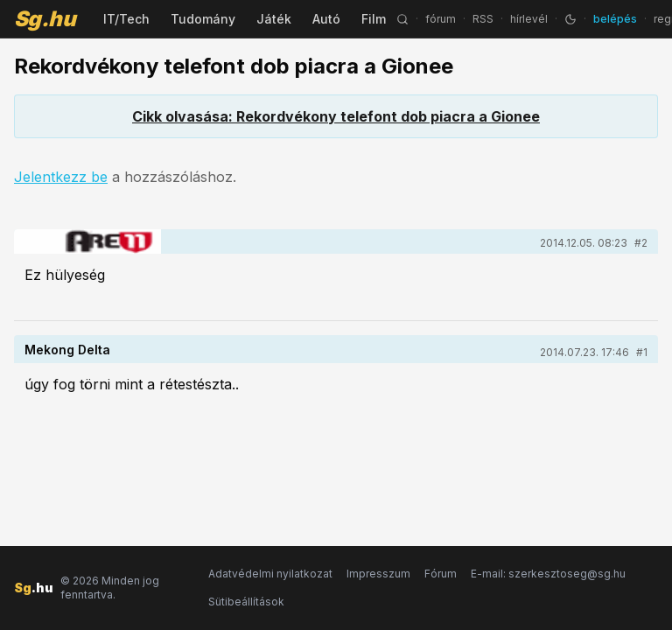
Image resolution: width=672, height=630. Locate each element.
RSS (483, 19)
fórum (441, 19)
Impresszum (378, 574)
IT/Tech (126, 19)
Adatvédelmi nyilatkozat (270, 574)
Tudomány (203, 19)
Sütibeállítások (246, 602)
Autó (326, 19)
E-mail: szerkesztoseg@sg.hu (548, 574)
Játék (274, 19)
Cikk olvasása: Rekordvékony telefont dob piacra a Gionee (336, 116)
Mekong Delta (67, 350)
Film (374, 19)
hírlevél (529, 19)
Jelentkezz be (61, 177)
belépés (615, 19)
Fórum (441, 574)
